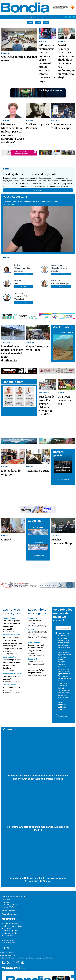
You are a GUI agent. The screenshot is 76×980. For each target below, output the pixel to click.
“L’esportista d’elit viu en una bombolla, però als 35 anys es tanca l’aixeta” (31, 202)
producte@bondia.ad (47, 958)
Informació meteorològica (13, 926)
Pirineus (46, 23)
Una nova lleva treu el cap (65, 400)
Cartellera (7, 928)
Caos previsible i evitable (35, 622)
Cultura (38, 23)
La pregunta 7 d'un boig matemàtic (36, 671)
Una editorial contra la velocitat (37, 633)
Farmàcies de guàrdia (12, 924)
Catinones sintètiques (60, 284)
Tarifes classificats (8, 955)
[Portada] (31, 17)
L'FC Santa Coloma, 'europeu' (11, 678)
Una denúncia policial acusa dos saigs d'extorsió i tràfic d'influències (12, 353)
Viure (16, 284)
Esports (30, 23)
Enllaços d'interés (10, 943)
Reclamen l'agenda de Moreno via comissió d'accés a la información (12, 625)
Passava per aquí (15, 197)
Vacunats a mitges (38, 471)
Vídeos (8, 729)
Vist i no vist (62, 327)
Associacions (9, 936)
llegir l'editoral (38, 190)
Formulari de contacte (10, 914)
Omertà (6, 539)
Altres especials (38, 555)
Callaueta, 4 (23, 274)
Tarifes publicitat (8, 953)
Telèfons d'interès (10, 940)
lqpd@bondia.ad (64, 674)
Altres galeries (63, 479)
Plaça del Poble (61, 274)
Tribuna (61, 287)
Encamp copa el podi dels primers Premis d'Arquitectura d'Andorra (12, 664)
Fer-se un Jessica (35, 662)
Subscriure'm (63, 716)
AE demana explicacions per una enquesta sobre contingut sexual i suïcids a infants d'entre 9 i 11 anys (47, 63)
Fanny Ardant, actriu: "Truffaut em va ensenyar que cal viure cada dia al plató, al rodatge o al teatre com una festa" (13, 644)
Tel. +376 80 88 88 (9, 911)
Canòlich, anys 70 (67, 332)
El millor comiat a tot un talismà (12, 689)
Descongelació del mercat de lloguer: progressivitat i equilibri (36, 649)
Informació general (11, 931)
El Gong (24, 287)
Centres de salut (10, 938)
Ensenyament (38, 542)
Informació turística (11, 933)
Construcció (38, 527)
